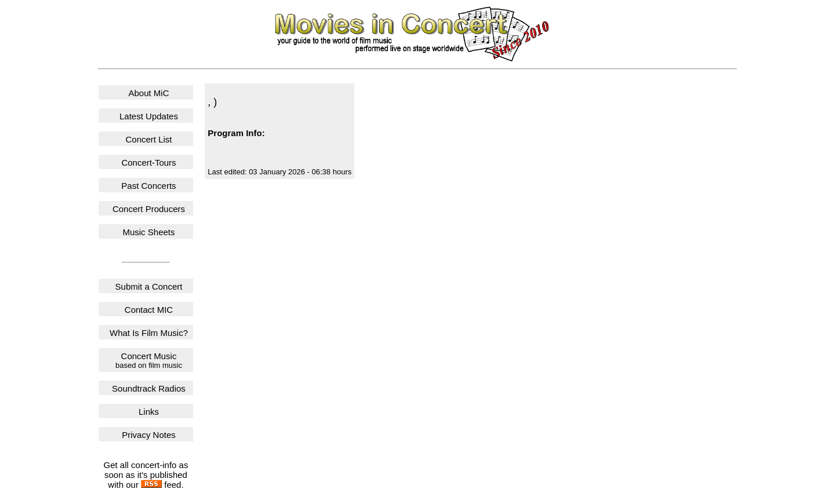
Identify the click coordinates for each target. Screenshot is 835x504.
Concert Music (149, 360)
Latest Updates (149, 116)
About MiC (148, 93)
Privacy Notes (149, 435)
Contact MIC (149, 310)
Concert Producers (149, 209)
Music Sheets (148, 232)
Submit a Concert (149, 286)
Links (149, 412)
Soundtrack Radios (149, 388)
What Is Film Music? (149, 333)
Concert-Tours (148, 162)
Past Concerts (148, 186)
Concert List (148, 139)
